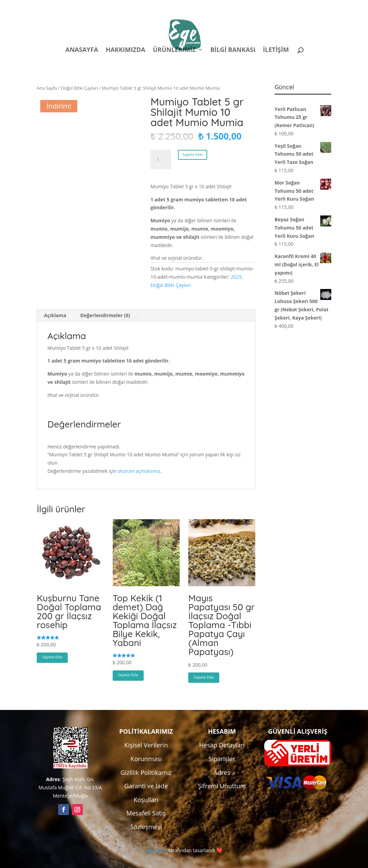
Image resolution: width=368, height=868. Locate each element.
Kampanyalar (283, 6)
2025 (236, 277)
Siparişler (222, 759)
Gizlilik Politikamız (146, 772)
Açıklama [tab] (55, 315)
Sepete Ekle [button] (52, 657)
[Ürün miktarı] (161, 159)
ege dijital (156, 850)
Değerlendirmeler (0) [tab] (105, 315)
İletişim (276, 50)
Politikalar (203, 6)
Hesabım (241, 6)
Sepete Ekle (193, 154)
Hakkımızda (126, 50)
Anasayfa (82, 50)
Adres (222, 772)
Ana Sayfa (47, 88)
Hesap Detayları (222, 745)
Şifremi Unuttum (222, 786)
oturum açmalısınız (139, 471)
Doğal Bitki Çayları (79, 88)
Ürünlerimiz (174, 50)
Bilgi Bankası (233, 50)
